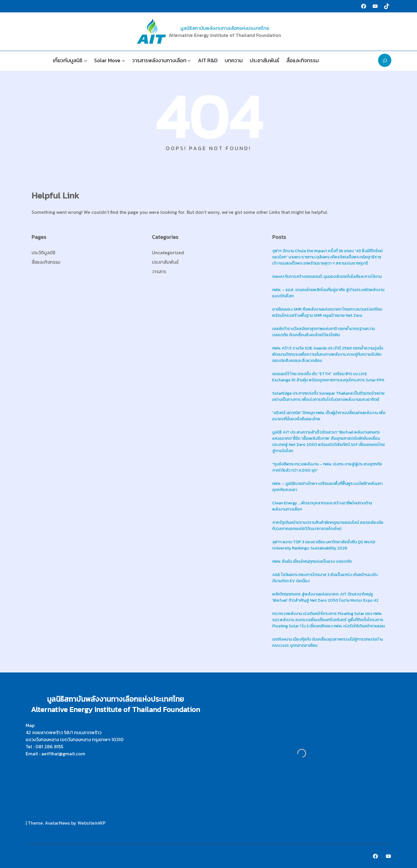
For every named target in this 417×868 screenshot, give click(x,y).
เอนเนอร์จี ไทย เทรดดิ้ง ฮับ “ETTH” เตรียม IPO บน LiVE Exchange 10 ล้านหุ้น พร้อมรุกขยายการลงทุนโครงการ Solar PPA (329, 377)
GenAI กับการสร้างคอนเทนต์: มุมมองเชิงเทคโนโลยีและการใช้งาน (327, 277)
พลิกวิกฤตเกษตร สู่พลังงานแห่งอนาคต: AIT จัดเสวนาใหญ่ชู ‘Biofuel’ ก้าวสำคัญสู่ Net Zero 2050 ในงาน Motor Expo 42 (325, 597)
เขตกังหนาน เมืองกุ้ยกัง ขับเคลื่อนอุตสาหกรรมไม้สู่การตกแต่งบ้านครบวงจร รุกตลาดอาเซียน (327, 642)
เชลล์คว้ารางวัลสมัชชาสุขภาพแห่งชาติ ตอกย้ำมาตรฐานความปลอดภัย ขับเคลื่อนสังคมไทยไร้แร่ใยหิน (324, 332)
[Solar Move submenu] (123, 60)
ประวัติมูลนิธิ (43, 252)
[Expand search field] (385, 60)
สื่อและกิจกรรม (46, 262)
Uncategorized (168, 252)
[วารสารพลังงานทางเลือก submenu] (189, 60)
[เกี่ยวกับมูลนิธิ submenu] (86, 60)
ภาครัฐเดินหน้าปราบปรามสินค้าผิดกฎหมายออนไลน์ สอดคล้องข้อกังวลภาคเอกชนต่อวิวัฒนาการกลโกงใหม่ (328, 526)
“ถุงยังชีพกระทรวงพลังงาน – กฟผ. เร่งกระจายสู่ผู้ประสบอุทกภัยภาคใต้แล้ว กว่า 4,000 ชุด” (327, 467)
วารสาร (159, 271)
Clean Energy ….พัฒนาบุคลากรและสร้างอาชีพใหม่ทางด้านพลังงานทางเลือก (322, 506)
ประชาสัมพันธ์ (165, 262)
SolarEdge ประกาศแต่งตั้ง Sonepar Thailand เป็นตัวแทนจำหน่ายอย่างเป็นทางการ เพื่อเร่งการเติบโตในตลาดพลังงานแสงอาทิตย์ (328, 396)
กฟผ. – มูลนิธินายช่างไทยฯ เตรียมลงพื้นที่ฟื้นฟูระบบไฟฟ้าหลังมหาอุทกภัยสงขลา (327, 487)
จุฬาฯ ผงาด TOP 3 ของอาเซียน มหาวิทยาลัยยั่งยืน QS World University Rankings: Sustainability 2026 (324, 545)
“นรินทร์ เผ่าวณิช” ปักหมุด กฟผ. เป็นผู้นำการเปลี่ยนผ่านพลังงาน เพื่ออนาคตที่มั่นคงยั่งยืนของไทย (329, 416)
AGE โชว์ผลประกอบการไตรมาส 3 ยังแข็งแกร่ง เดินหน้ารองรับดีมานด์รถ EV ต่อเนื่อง (325, 578)
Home (36, 60)
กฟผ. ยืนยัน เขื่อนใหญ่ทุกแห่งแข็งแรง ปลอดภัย (312, 561)
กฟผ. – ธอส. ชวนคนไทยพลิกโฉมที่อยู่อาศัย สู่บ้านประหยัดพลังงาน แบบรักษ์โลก (328, 293)
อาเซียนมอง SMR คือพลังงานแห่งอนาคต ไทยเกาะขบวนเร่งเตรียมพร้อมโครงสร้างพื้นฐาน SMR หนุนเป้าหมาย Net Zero (327, 312)
